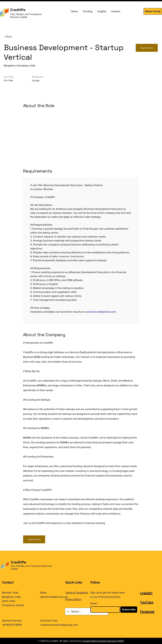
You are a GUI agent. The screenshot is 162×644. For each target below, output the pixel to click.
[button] (153, 11)
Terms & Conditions (77, 593)
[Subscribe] (129, 610)
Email (94, 603)
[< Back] (16, 37)
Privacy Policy (73, 599)
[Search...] (86, 611)
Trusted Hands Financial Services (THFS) (103, 641)
